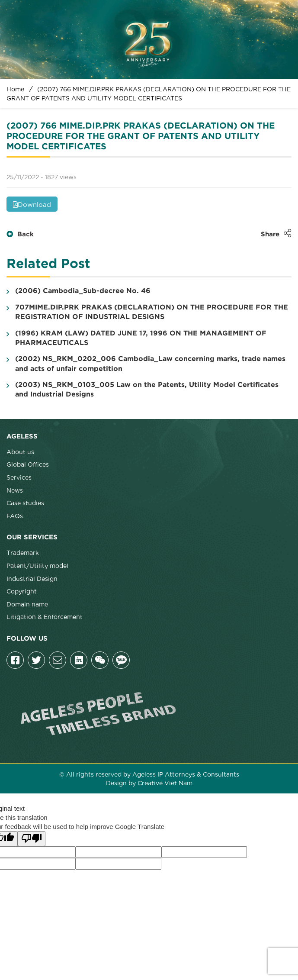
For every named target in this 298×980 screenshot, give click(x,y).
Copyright (22, 591)
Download (32, 204)
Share (276, 233)
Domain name (27, 604)
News (15, 490)
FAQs (15, 516)
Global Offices (28, 464)
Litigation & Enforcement (45, 616)
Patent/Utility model (37, 565)
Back (20, 234)
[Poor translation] (32, 839)
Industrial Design (32, 578)
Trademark (23, 552)
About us (20, 451)
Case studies (25, 503)
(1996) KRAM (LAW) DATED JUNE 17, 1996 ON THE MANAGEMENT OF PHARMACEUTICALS (136, 338)
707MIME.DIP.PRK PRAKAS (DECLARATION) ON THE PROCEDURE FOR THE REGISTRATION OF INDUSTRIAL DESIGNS (147, 312)
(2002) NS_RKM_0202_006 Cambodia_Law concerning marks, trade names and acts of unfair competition (146, 364)
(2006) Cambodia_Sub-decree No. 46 (79, 291)
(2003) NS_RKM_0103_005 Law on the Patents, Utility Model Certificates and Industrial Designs (143, 390)
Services (19, 477)
